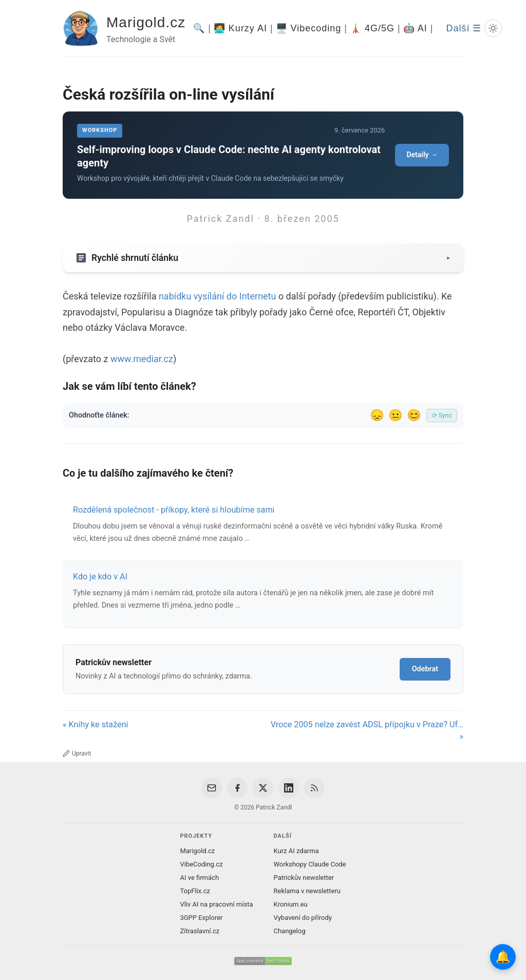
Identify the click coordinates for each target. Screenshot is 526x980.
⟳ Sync (442, 416)
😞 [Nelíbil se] (377, 415)
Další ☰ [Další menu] (464, 28)
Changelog (290, 931)
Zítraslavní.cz (200, 931)
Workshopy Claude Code (310, 864)
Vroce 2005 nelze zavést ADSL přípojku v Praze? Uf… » (367, 730)
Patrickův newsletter (304, 878)
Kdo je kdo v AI (100, 577)
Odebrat (425, 669)
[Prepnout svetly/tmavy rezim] (493, 28)
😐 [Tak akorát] (396, 415)
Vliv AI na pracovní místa (216, 904)
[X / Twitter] (263, 788)
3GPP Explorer (201, 918)
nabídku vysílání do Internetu (218, 296)
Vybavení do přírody (303, 918)
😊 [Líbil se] (414, 415)
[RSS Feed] (314, 788)
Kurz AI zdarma (296, 851)
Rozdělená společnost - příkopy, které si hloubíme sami (174, 510)
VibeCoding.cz (201, 864)
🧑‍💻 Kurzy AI (240, 28)
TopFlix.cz (195, 891)
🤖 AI (415, 28)
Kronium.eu (291, 904)
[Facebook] (237, 788)
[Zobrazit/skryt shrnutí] (263, 258)
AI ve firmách (199, 878)
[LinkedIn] (289, 788)
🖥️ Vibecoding (309, 28)
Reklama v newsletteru (307, 891)
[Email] (212, 788)
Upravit (77, 753)
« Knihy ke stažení (96, 724)
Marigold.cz (146, 22)
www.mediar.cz (142, 359)
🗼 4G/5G (372, 28)
